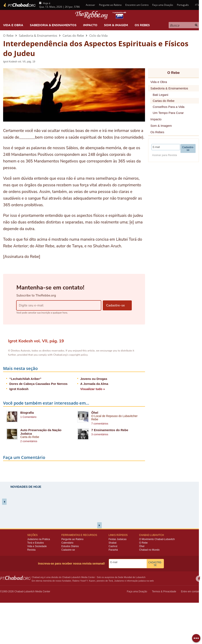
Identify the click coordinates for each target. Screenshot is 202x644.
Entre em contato (191, 592)
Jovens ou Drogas (94, 379)
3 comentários (100, 434)
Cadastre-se (68, 550)
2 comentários (29, 441)
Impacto (90, 25)
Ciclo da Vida (98, 35)
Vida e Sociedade (37, 546)
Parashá (113, 550)
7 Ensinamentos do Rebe (110, 430)
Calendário (67, 543)
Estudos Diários (70, 546)
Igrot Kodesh (19, 389)
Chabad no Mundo (149, 550)
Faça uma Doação (163, 5)
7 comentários (100, 424)
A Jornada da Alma (94, 384)
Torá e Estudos (35, 543)
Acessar (90, 5)
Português (183, 5)
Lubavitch (76, 577)
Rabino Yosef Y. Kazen (84, 581)
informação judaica (136, 581)
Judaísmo (119, 581)
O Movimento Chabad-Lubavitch (157, 539)
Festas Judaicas (118, 539)
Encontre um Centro (137, 5)
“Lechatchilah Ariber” (25, 379)
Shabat (112, 543)
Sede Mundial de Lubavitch (132, 577)
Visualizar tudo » (93, 389)
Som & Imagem (116, 25)
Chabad (66, 577)
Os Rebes (142, 25)
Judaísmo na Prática (38, 539)
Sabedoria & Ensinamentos (53, 25)
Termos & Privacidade (164, 592)
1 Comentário (28, 417)
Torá (111, 581)
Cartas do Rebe (73, 35)
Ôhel (95, 413)
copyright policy (78, 355)
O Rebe (8, 35)
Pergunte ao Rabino (110, 5)
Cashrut (113, 546)
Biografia (27, 413)
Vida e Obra (13, 25)
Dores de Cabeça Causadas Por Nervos (38, 384)
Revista (31, 550)
